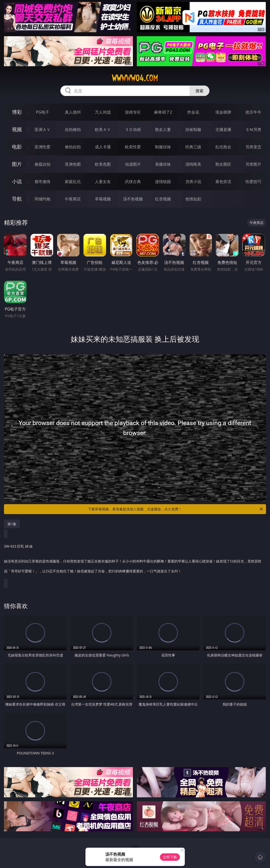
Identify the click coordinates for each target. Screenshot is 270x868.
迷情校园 (163, 182)
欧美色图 (103, 164)
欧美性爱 (133, 147)
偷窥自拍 (42, 164)
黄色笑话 (223, 182)
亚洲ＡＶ (42, 129)
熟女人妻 (163, 129)
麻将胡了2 (163, 112)
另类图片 (253, 164)
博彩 (17, 112)
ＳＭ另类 (253, 129)
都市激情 (42, 182)
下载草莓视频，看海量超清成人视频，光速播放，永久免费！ (176, 509)
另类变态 (253, 147)
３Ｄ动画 (133, 129)
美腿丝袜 (163, 164)
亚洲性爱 (42, 147)
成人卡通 (103, 147)
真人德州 (73, 112)
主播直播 (223, 129)
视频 (17, 129)
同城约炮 (42, 199)
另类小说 (193, 182)
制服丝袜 (163, 147)
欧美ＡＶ (103, 129)
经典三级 (193, 147)
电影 (17, 147)
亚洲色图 (73, 164)
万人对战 (103, 112)
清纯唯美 (193, 164)
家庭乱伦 (73, 182)
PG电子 (43, 112)
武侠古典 (133, 182)
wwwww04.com (135, 78)
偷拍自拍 (73, 147)
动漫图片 (133, 164)
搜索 (199, 91)
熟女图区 (223, 164)
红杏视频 (163, 199)
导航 (17, 199)
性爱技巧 (253, 182)
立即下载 (170, 857)
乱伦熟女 (223, 147)
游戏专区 (133, 112)
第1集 (12, 524)
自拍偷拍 (73, 129)
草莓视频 (103, 199)
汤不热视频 (133, 199)
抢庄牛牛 (253, 112)
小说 (17, 181)
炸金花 (193, 112)
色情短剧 (193, 199)
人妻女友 (103, 182)
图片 (17, 164)
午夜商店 (73, 199)
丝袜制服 (193, 129)
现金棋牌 (223, 112)
